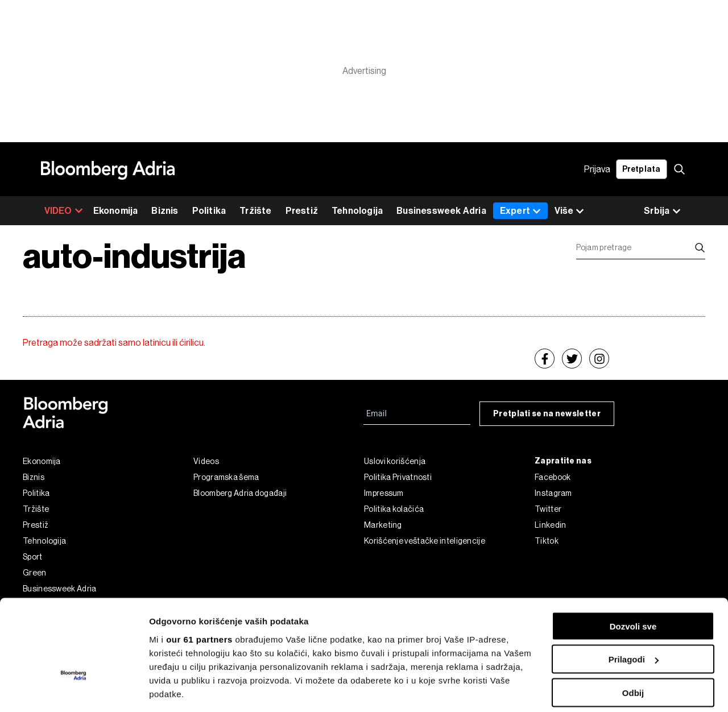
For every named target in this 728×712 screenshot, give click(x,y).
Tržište (255, 211)
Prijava (597, 169)
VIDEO (64, 211)
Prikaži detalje (178, 690)
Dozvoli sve (633, 551)
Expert (520, 211)
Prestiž (302, 211)
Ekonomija (116, 211)
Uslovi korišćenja (395, 461)
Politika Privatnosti (398, 477)
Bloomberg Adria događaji (240, 493)
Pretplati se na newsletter (547, 414)
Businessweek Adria (441, 211)
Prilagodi (634, 584)
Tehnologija (357, 211)
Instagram (553, 493)
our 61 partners (199, 564)
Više (569, 211)
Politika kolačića (394, 509)
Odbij (633, 617)
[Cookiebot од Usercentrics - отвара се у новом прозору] (74, 690)
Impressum (384, 493)
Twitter (548, 509)
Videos (206, 461)
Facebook (553, 477)
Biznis (165, 211)
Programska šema (226, 477)
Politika (209, 211)
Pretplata (642, 169)
